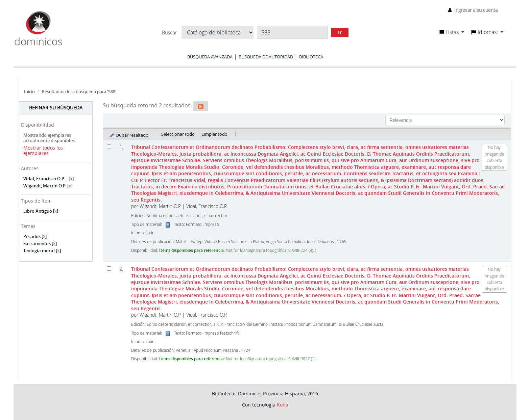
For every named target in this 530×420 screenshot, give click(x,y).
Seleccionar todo (178, 134)
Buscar (169, 33)
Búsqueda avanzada (210, 57)
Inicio (29, 92)
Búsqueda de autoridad (266, 57)
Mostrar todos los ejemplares (43, 151)
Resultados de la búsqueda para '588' (79, 92)
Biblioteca (311, 57)
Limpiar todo (214, 134)
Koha (283, 405)
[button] (451, 32)
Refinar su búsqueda (56, 108)
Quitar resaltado (129, 135)
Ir (340, 32)
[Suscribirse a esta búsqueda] (201, 106)
